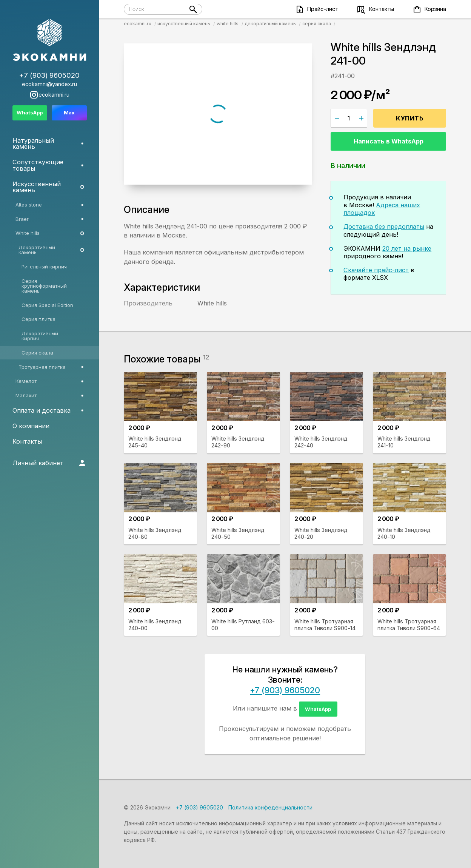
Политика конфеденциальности (270, 807)
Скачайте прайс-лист (376, 270)
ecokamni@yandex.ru (49, 84)
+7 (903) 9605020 (285, 690)
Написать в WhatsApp (389, 141)
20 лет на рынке (407, 248)
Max (69, 113)
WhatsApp (318, 709)
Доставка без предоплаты (384, 227)
